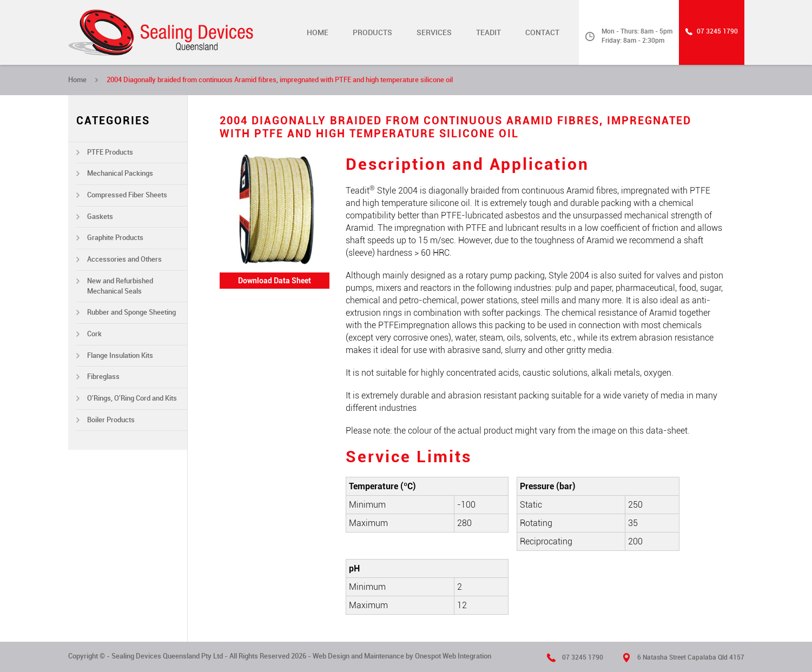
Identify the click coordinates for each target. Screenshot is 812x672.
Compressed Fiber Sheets (127, 195)
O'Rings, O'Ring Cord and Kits (132, 398)
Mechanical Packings (120, 173)
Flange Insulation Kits (120, 355)
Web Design (331, 656)
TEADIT (488, 32)
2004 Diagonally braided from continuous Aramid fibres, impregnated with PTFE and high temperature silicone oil (280, 80)
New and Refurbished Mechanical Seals (120, 286)
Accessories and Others (124, 259)
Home (318, 32)
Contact (542, 32)
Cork (94, 334)
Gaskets (100, 217)
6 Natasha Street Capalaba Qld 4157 (691, 657)
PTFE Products (110, 152)
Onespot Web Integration (453, 656)
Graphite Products (115, 238)
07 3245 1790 (717, 31)
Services (434, 32)
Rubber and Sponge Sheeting (131, 312)
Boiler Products (111, 420)
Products (372, 32)
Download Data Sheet (275, 281)
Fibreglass (103, 377)
